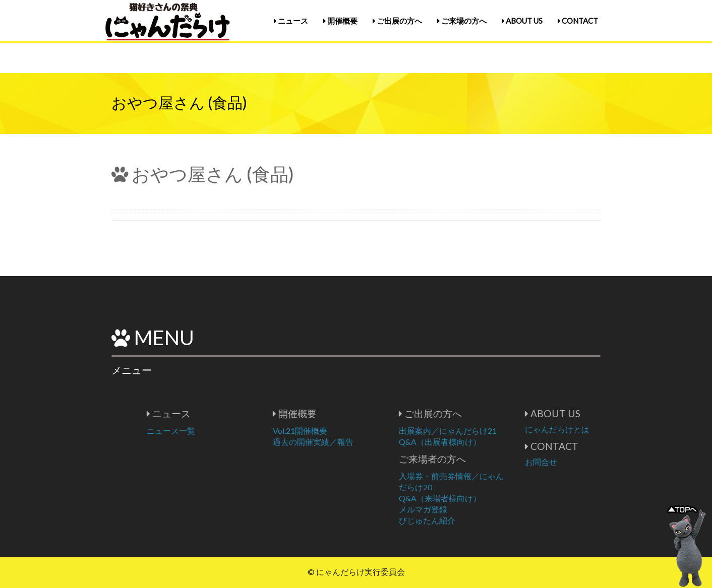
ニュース (291, 21)
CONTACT (578, 21)
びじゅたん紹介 (470, 520)
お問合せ (584, 462)
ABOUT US (522, 21)
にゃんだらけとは (600, 429)
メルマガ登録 (466, 509)
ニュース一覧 (214, 431)
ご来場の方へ (462, 21)
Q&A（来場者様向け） (483, 498)
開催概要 (340, 21)
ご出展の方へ (397, 21)
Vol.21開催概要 (343, 431)
